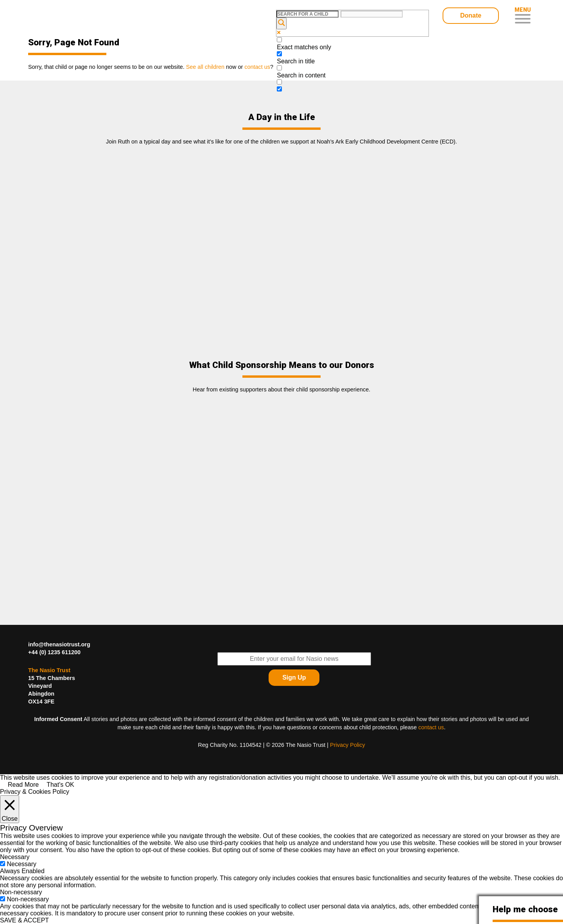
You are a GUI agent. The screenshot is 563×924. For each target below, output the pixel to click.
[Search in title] (279, 54)
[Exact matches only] (279, 40)
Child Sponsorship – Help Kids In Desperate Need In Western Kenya (84, 17)
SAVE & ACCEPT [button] (24, 920)
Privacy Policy (348, 745)
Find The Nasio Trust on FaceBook (525, 650)
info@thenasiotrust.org (59, 644)
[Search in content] (279, 68)
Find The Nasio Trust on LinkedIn (506, 670)
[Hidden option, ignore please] (279, 89)
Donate (471, 15)
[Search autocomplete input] (372, 14)
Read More (23, 785)
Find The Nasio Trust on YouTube (525, 670)
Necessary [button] (15, 857)
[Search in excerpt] (279, 82)
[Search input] (307, 14)
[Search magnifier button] (281, 23)
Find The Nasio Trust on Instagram (525, 689)
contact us (431, 727)
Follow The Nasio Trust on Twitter (506, 650)
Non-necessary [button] (21, 892)
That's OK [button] (60, 785)
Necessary (22, 864)
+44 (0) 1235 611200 (54, 652)
